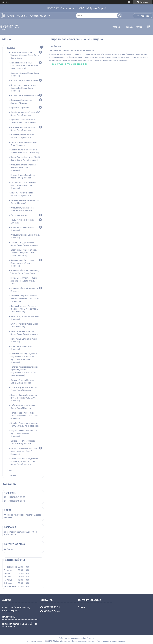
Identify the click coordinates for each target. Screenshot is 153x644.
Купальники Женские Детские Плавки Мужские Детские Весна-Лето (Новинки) (24, 461)
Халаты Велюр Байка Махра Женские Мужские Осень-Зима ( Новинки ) (25, 298)
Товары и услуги (134, 27)
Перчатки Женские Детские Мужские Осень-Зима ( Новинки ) (24, 451)
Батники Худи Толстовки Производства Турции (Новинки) (22, 263)
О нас (10, 470)
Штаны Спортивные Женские (24, 80)
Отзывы (11, 475)
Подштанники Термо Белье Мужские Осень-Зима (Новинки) (24, 433)
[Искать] (119, 16)
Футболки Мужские (20, 108)
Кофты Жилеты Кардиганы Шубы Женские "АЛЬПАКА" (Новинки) (24, 398)
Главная (116, 27)
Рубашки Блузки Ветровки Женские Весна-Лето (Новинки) (23, 167)
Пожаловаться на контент (84, 641)
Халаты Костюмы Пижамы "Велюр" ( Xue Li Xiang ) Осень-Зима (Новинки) (25, 309)
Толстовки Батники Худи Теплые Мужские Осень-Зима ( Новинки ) (25, 416)
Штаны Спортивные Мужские (25, 95)
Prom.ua (90, 638)
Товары (11, 47)
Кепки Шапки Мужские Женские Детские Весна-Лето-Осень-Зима (25, 55)
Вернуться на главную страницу (69, 64)
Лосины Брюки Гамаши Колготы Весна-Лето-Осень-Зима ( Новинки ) (24, 65)
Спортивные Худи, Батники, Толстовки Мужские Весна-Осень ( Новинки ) (24, 253)
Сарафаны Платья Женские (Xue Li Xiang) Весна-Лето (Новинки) (24, 185)
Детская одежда (19, 215)
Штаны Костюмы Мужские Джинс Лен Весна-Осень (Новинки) (23, 88)
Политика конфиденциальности (111, 641)
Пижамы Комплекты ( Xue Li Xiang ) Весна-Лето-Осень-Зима (24, 281)
